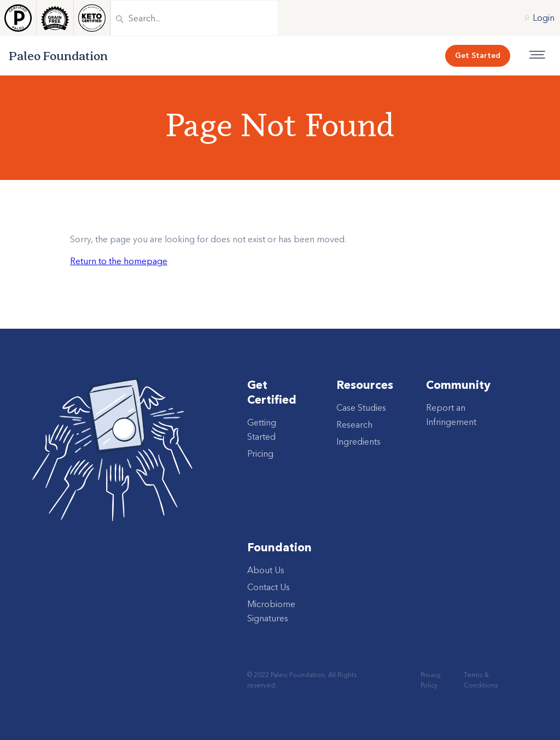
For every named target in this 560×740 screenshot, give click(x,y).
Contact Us (269, 587)
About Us (266, 570)
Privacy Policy (431, 680)
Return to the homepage (119, 261)
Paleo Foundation (58, 56)
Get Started (478, 55)
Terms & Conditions (481, 680)
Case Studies (361, 407)
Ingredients (358, 441)
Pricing (260, 453)
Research (354, 424)
